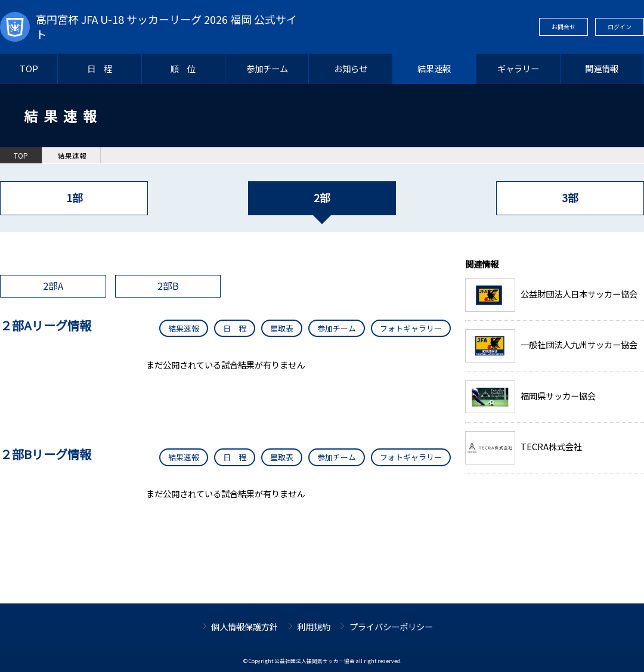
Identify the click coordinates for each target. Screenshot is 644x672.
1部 (74, 198)
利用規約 (314, 626)
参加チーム (267, 68)
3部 (570, 198)
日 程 (100, 68)
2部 (322, 198)
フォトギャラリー (411, 328)
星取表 (282, 328)
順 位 (183, 68)
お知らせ (351, 68)
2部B (168, 286)
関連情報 (602, 68)
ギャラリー (518, 68)
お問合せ (563, 27)
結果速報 (434, 68)
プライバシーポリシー (391, 626)
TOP (29, 68)
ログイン (620, 27)
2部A (53, 286)
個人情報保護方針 (244, 626)
